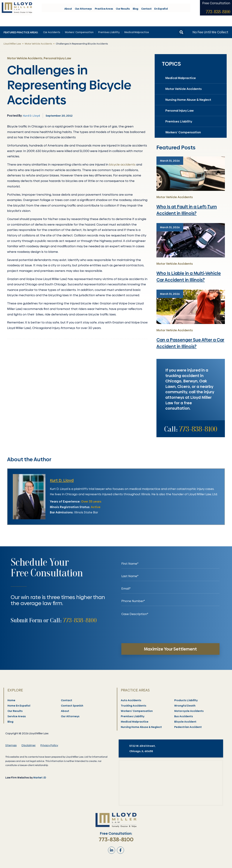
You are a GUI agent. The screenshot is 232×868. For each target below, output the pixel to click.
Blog (136, 12)
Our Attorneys (83, 12)
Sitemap (11, 745)
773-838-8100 (218, 16)
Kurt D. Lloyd (62, 480)
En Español (161, 12)
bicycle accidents (122, 164)
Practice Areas (104, 12)
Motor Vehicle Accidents (38, 44)
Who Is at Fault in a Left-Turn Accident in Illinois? (187, 210)
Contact (146, 12)
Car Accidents (52, 32)
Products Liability (186, 700)
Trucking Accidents (134, 706)
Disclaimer (29, 745)
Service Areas (17, 716)
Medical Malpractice (137, 32)
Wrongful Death (185, 706)
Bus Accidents (184, 716)
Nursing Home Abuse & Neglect (188, 100)
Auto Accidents (131, 700)
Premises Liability (109, 32)
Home (12, 700)
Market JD (40, 778)
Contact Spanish (72, 706)
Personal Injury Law (180, 111)
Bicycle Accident (185, 722)
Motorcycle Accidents (189, 711)
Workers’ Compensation (79, 32)
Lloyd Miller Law (12, 44)
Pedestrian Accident (188, 727)
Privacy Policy (49, 745)
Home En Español (19, 706)
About (68, 12)
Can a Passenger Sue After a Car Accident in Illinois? (190, 343)
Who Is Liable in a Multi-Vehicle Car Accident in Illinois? (189, 277)
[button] (181, 32)
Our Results (123, 12)
